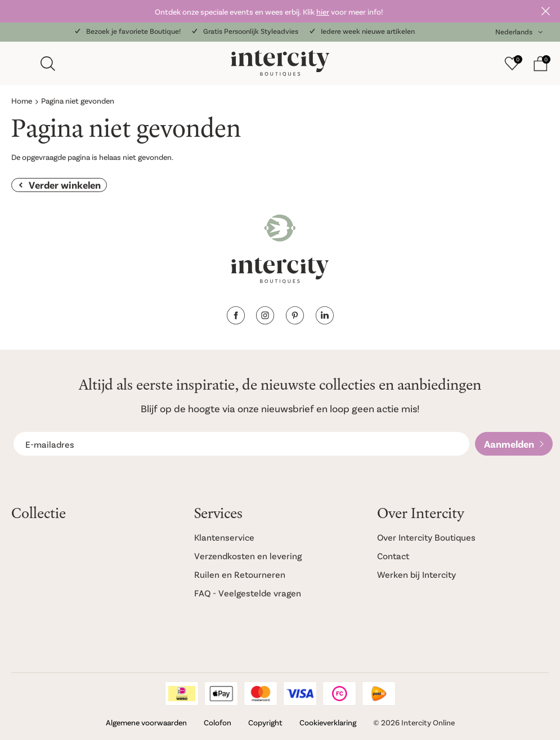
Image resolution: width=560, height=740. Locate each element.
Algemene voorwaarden (146, 722)
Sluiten (546, 11)
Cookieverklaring (328, 722)
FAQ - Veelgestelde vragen (248, 593)
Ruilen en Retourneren (240, 574)
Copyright (265, 722)
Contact (393, 556)
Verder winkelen (65, 185)
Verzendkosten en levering (248, 556)
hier (323, 12)
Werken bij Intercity (416, 574)
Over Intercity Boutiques (426, 537)
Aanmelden (509, 444)
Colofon (218, 722)
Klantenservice (224, 537)
